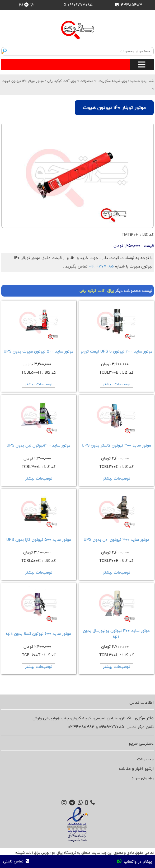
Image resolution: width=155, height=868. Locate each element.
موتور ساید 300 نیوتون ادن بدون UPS (116, 540)
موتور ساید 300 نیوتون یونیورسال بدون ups (116, 634)
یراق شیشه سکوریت (113, 81)
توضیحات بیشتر (116, 384)
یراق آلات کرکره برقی (61, 81)
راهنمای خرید (143, 778)
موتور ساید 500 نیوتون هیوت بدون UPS (39, 351)
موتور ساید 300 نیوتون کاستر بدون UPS (116, 445)
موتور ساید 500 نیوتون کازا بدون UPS (39, 540)
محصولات (86, 81)
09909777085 (101, 266)
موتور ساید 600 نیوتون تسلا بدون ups (39, 634)
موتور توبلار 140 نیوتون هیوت (23, 81)
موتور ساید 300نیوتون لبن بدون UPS (39, 445)
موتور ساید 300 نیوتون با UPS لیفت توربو (116, 351)
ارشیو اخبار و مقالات (136, 769)
